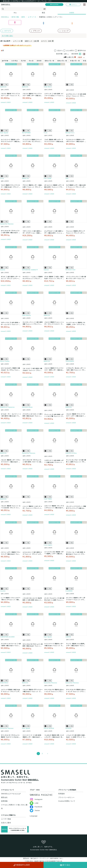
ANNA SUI (26, 178)
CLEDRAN (69, 591)
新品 (44, 13)
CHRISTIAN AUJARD (8, 637)
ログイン (73, 5)
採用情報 (4, 801)
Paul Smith (48, 178)
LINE (34, 803)
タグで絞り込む (7, 36)
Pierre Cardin (5, 361)
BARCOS (3, 87)
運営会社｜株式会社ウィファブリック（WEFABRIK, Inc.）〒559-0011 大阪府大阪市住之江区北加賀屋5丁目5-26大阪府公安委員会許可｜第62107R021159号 (44, 861)
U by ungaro (48, 545)
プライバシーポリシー (66, 797)
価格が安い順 (50, 61)
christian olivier (27, 407)
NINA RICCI (48, 87)
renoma (3, 591)
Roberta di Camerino (7, 407)
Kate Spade (4, 133)
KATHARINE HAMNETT (30, 270)
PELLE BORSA (49, 728)
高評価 (23, 61)
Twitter (35, 810)
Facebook (36, 807)
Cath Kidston (27, 315)
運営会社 (4, 797)
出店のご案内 (6, 823)
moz (67, 178)
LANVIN (68, 637)
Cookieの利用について (67, 801)
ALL (15, 13)
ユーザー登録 (6, 819)
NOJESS (69, 728)
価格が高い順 (62, 61)
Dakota (3, 270)
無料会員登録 (54, 4)
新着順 (39, 61)
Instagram (36, 799)
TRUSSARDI (70, 361)
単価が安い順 (75, 61)
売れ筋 (31, 61)
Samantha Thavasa (7, 224)
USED (72, 13)
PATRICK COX (71, 270)
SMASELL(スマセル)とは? (11, 794)
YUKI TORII (48, 499)
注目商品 (15, 61)
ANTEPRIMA (26, 133)
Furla (46, 133)
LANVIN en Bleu (71, 453)
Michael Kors (70, 133)
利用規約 (62, 794)
